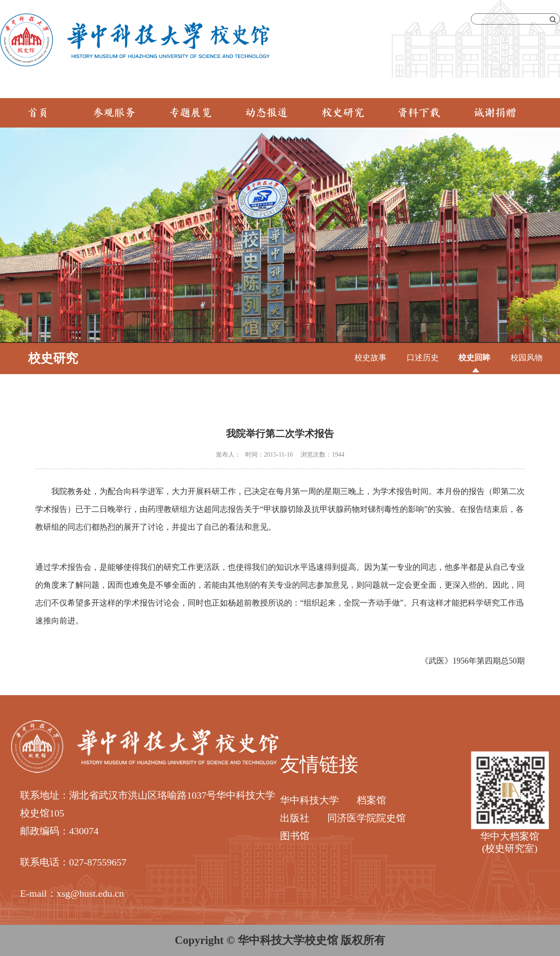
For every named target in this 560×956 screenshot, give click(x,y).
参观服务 (114, 113)
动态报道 (267, 113)
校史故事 (371, 358)
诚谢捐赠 (495, 113)
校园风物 (527, 358)
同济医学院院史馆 (366, 818)
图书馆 (295, 836)
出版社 (295, 818)
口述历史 (423, 358)
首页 (38, 113)
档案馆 (371, 800)
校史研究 (343, 113)
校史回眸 (474, 358)
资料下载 (419, 113)
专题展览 (190, 113)
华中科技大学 (309, 800)
